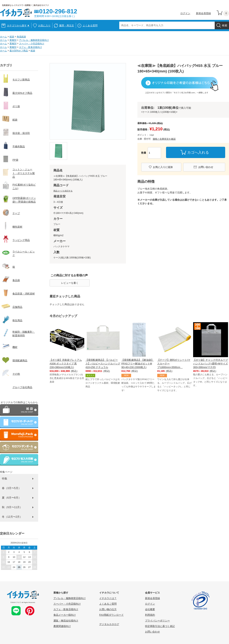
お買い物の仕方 (108, 609)
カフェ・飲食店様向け (31, 47)
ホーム (3, 37)
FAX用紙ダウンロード (111, 615)
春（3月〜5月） (11, 488)
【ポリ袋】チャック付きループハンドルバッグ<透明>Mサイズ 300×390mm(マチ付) (210, 364)
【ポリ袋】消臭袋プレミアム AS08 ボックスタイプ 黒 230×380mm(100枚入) (66, 364)
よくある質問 (90, 26)
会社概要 (150, 609)
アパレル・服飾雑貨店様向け (34, 40)
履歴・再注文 (67, 26)
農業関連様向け (62, 626)
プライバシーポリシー (157, 621)
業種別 (13, 40)
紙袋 (12, 37)
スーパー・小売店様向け (32, 44)
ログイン (185, 13)
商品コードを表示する (63, 191)
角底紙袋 (21, 37)
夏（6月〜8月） (11, 498)
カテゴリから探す (18, 26)
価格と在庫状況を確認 (164, 139)
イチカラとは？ (108, 598)
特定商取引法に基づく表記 (160, 626)
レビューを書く (70, 283)
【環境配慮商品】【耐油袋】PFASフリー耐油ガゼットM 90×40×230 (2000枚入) (137, 364)
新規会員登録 (203, 13)
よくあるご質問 (108, 604)
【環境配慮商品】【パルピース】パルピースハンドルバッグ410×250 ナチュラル (103, 364)
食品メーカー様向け (65, 615)
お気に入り (44, 26)
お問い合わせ (206, 167)
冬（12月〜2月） (12, 517)
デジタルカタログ (109, 624)
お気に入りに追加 (163, 167)
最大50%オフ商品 (19, 51)
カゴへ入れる (198, 152)
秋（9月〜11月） (12, 507)
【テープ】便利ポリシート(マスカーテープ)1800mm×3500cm (174, 364)
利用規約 (150, 615)
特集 (5, 479)
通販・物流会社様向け (66, 621)
